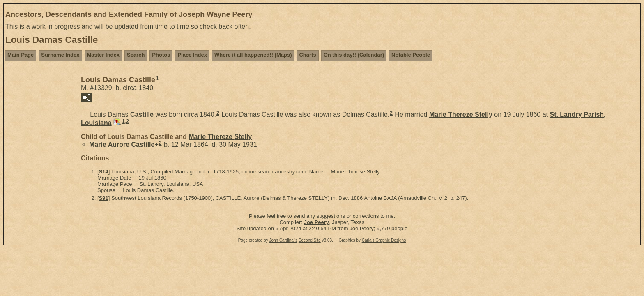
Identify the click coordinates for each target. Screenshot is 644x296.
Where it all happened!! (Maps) (253, 55)
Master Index (103, 55)
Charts (307, 55)
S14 (104, 172)
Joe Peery (316, 222)
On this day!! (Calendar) (354, 55)
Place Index (192, 55)
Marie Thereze (461, 114)
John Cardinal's (283, 240)
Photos (161, 55)
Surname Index (60, 55)
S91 (104, 198)
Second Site (310, 240)
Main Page (21, 55)
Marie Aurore (122, 144)
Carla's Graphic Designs (384, 240)
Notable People (411, 55)
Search (136, 55)
